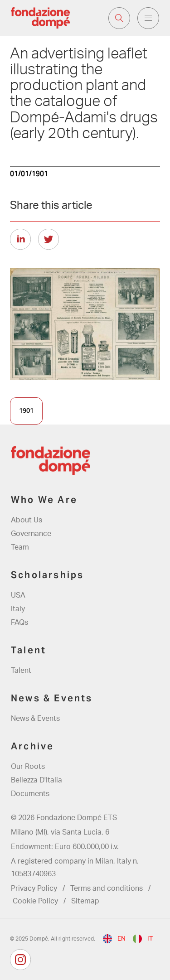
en (121, 939)
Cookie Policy (35, 901)
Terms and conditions (107, 888)
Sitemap (85, 901)
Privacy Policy (34, 888)
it (150, 939)
